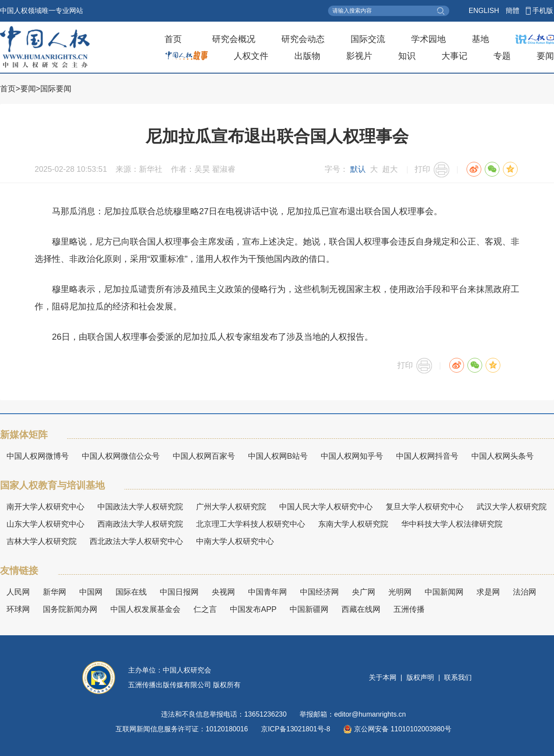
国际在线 (131, 592)
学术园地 (428, 39)
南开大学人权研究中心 (45, 507)
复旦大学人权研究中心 (425, 507)
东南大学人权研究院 (353, 524)
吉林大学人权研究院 (42, 541)
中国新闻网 (444, 592)
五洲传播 (409, 609)
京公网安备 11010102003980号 (397, 729)
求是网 (488, 592)
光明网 (400, 592)
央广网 (364, 592)
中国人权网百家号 (204, 456)
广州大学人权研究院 (231, 507)
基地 (480, 39)
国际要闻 (56, 89)
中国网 (91, 592)
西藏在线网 (361, 609)
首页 (173, 39)
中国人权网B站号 (278, 456)
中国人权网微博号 (38, 456)
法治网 (525, 592)
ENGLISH (484, 11)
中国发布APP (253, 609)
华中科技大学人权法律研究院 (452, 524)
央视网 (223, 592)
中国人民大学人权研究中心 (326, 507)
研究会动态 (303, 39)
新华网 (55, 592)
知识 (407, 56)
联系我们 (457, 677)
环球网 (18, 609)
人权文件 (251, 56)
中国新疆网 (309, 609)
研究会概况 (234, 39)
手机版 (543, 11)
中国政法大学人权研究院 (140, 507)
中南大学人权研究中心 (235, 541)
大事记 (454, 56)
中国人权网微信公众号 (121, 456)
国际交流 (368, 39)
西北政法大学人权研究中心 (136, 541)
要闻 (545, 56)
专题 (502, 56)
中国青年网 (267, 592)
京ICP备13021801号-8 (296, 729)
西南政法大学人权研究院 (140, 524)
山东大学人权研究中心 (45, 524)
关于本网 (383, 677)
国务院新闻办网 (70, 609)
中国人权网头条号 (502, 456)
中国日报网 (179, 592)
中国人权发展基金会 (145, 609)
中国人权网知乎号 (352, 456)
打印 (422, 169)
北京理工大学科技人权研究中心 (251, 524)
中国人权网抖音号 (427, 456)
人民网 (18, 592)
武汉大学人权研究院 (512, 507)
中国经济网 (319, 592)
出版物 (307, 56)
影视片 (359, 56)
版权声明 (420, 677)
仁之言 (205, 609)
